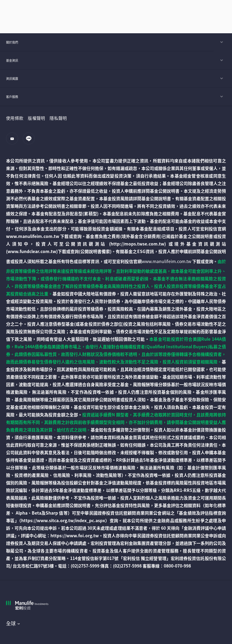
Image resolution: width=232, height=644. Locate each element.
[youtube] (14, 141)
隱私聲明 (58, 118)
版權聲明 (36, 118)
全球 (11, 623)
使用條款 (15, 118)
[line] (30, 141)
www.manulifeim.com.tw (166, 261)
